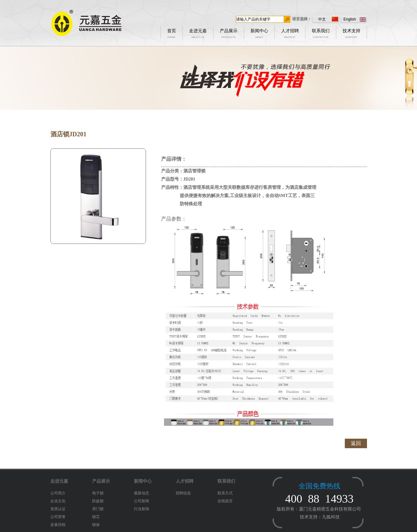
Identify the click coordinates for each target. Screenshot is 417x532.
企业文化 (58, 501)
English (355, 19)
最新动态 (142, 493)
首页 (172, 32)
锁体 (96, 525)
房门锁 (98, 509)
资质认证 (58, 509)
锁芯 (96, 517)
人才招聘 (290, 32)
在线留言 (225, 501)
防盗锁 (98, 501)
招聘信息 (183, 493)
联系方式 (225, 493)
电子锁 (98, 493)
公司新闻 (142, 501)
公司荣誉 (58, 517)
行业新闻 (142, 509)
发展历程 (58, 525)
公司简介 (58, 493)
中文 (328, 19)
